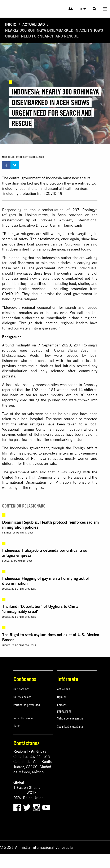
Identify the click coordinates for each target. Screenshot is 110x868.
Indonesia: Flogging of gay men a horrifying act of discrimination (46, 581)
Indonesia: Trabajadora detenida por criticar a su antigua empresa (45, 553)
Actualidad (34, 24)
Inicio (11, 24)
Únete (83, 9)
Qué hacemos (21, 689)
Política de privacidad (27, 705)
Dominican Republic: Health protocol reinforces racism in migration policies (50, 525)
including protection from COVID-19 (33, 193)
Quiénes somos (22, 697)
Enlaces (62, 705)
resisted (83, 366)
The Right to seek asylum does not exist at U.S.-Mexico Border (50, 637)
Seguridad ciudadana (70, 726)
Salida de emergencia (70, 718)
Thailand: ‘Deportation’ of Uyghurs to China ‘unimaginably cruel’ (40, 609)
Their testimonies (45, 239)
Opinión (62, 697)
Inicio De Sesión (23, 718)
